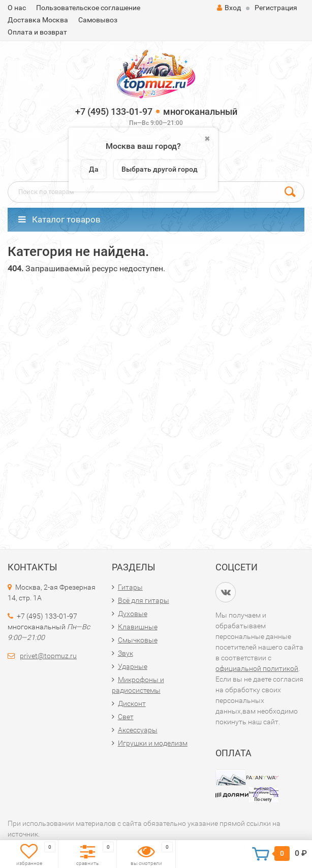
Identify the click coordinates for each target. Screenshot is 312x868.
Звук (126, 653)
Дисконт (132, 703)
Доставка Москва (38, 20)
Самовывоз (98, 20)
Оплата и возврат (37, 32)
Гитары (130, 587)
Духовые (133, 614)
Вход (229, 8)
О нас (17, 8)
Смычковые (138, 640)
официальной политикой (257, 668)
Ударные (133, 666)
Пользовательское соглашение (88, 8)
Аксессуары (138, 730)
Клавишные (138, 627)
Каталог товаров (59, 219)
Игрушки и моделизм (153, 743)
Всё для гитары (144, 600)
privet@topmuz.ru (48, 656)
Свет (126, 717)
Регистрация (276, 8)
